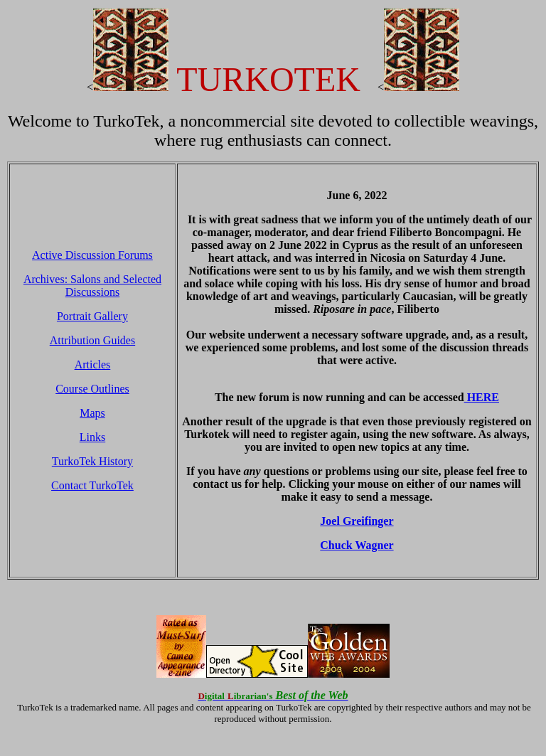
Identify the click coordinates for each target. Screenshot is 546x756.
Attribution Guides (92, 340)
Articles (93, 364)
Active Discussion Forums (92, 255)
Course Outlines (92, 389)
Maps (92, 413)
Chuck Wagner (357, 545)
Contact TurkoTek (92, 485)
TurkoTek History (92, 461)
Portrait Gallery (92, 316)
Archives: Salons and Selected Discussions (92, 286)
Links (92, 437)
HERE (482, 397)
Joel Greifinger (357, 521)
